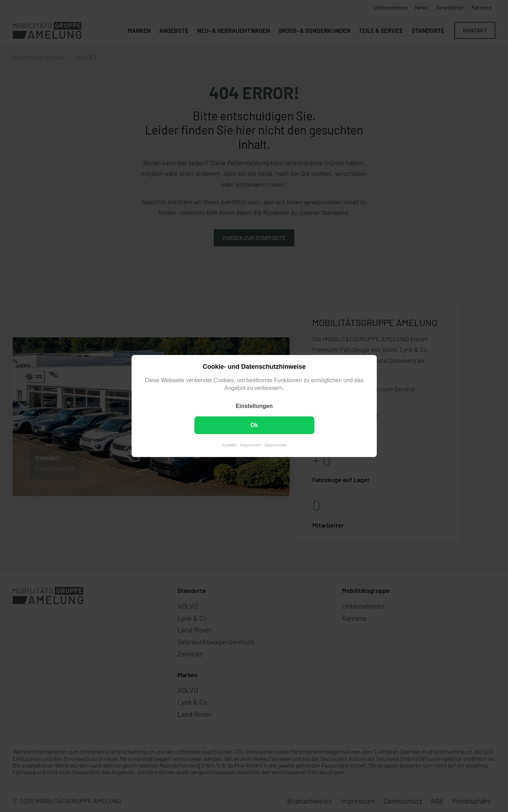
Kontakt (229, 445)
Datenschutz (275, 445)
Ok (254, 425)
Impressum (250, 445)
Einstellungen (254, 406)
